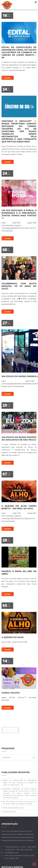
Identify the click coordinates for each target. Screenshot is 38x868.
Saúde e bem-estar (9, 812)
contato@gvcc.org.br (12, 853)
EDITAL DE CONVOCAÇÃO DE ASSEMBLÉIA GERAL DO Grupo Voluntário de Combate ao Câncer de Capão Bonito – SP (19, 52)
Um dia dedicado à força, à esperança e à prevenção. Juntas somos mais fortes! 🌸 (19, 214)
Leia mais (8, 78)
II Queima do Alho (13, 637)
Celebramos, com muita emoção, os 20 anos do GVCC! (19, 286)
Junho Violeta (11, 693)
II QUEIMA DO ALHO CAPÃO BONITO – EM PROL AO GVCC (19, 507)
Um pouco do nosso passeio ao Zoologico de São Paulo (19, 438)
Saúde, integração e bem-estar (13, 808)
